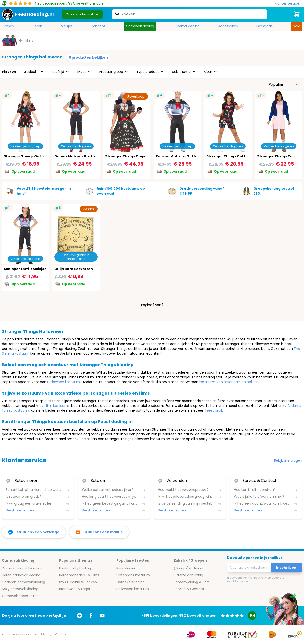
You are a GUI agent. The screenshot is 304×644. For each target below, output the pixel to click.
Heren (37, 26)
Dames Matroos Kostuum (78, 156)
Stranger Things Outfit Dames (234, 156)
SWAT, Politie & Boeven (78, 582)
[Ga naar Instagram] (80, 616)
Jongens (98, 26)
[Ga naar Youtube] (102, 616)
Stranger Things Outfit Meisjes (32, 156)
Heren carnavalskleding (21, 575)
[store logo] (28, 14)
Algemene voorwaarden (19, 634)
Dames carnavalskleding (22, 568)
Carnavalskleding (140, 26)
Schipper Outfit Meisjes (25, 269)
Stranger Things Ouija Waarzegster (138, 156)
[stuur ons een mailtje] (99, 532)
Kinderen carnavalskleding (24, 582)
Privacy (46, 634)
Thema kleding (187, 26)
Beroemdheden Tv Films (79, 575)
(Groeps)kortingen (189, 568)
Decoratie (265, 26)
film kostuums (58, 406)
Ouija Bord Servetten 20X (77, 269)
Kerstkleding (126, 568)
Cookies (61, 634)
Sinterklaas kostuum (133, 575)
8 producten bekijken (88, 57)
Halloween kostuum (64, 382)
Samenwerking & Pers (192, 582)
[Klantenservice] (288, 3)
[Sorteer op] (284, 85)
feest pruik (214, 410)
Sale (297, 26)
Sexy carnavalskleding (20, 589)
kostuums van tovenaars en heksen (229, 382)
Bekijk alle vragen (288, 460)
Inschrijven (286, 568)
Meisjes (67, 26)
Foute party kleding (75, 568)
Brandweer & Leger (75, 589)
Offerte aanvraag (188, 575)
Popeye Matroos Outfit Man (181, 156)
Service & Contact (189, 589)
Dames (8, 26)
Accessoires (228, 26)
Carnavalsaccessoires (20, 596)
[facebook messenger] (34, 532)
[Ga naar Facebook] (91, 616)
